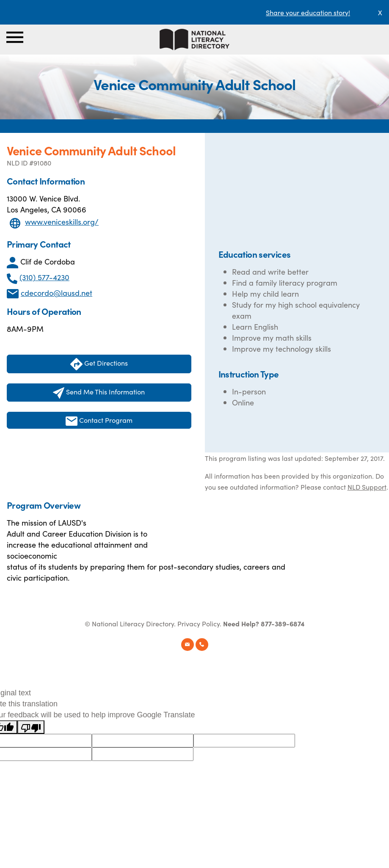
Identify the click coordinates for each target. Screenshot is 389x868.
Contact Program (99, 420)
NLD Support (367, 487)
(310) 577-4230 (44, 277)
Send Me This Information (99, 393)
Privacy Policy (199, 623)
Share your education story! (308, 12)
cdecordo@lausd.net (57, 293)
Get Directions (99, 364)
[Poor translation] (31, 727)
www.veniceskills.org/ (62, 222)
